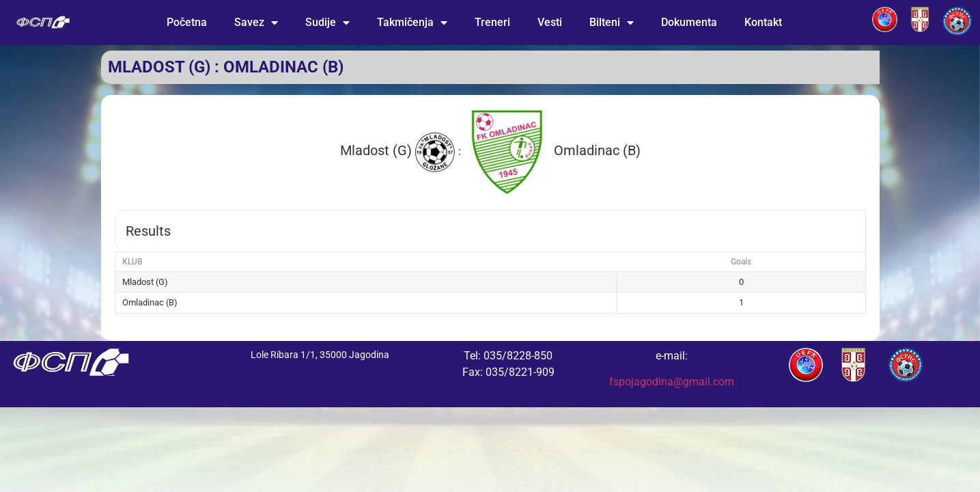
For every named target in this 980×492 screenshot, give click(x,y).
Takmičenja (412, 23)
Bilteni (612, 23)
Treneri (492, 22)
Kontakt (763, 22)
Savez (256, 23)
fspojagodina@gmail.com (672, 382)
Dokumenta (689, 22)
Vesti (550, 22)
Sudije (327, 23)
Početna (187, 22)
